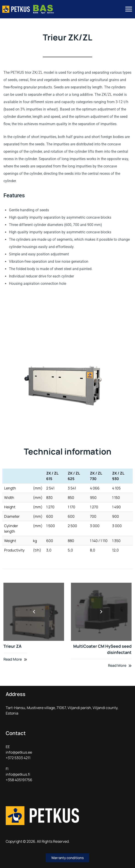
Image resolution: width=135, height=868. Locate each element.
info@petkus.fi (18, 774)
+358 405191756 (19, 780)
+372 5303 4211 (18, 758)
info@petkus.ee (19, 752)
